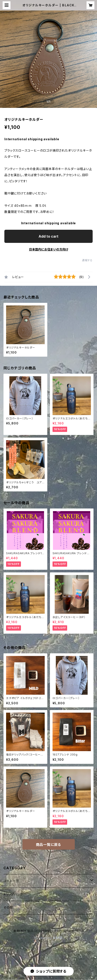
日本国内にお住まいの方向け (49, 249)
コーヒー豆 (11, 881)
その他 (8, 907)
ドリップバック (13, 894)
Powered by (49, 938)
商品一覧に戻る (49, 845)
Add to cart (48, 236)
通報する (87, 260)
